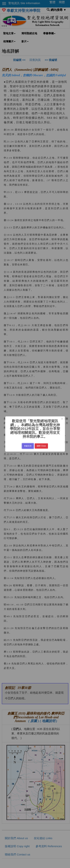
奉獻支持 (28, 446)
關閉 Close (41, 446)
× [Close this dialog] (62, 419)
